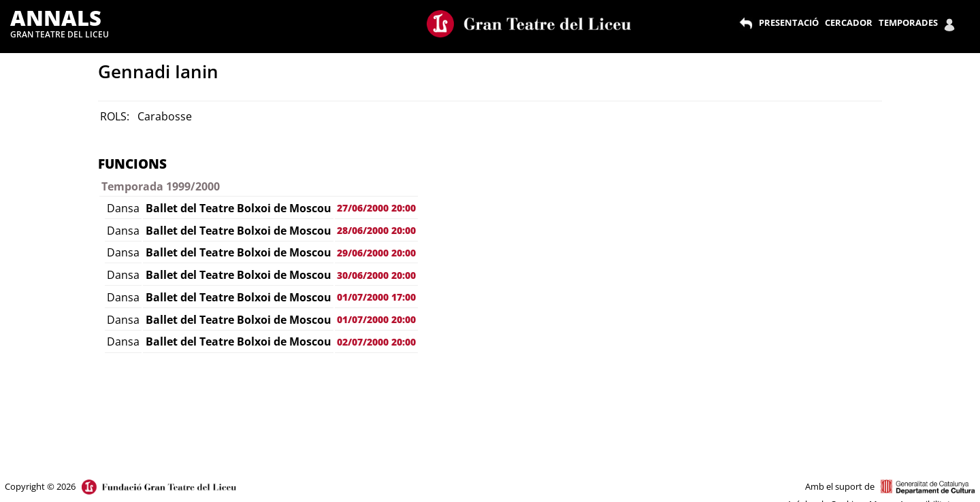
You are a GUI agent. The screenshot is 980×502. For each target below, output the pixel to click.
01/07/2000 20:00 (376, 319)
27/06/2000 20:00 (376, 208)
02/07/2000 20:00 (376, 342)
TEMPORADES (908, 22)
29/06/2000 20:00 (376, 253)
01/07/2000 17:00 (376, 297)
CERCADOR (849, 22)
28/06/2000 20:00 (376, 230)
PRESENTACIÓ (789, 22)
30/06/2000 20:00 (376, 275)
